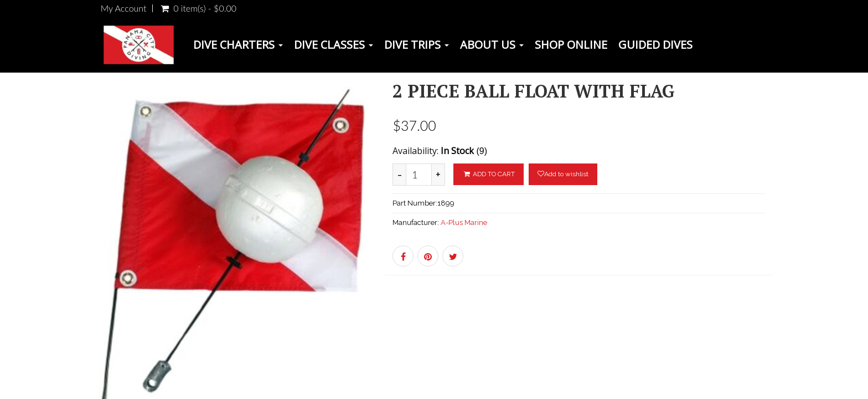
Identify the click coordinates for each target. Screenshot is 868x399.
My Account (124, 8)
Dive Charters (238, 45)
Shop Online (571, 45)
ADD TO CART (488, 174)
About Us (492, 45)
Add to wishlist (563, 174)
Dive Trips (417, 45)
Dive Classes (334, 45)
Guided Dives (655, 45)
